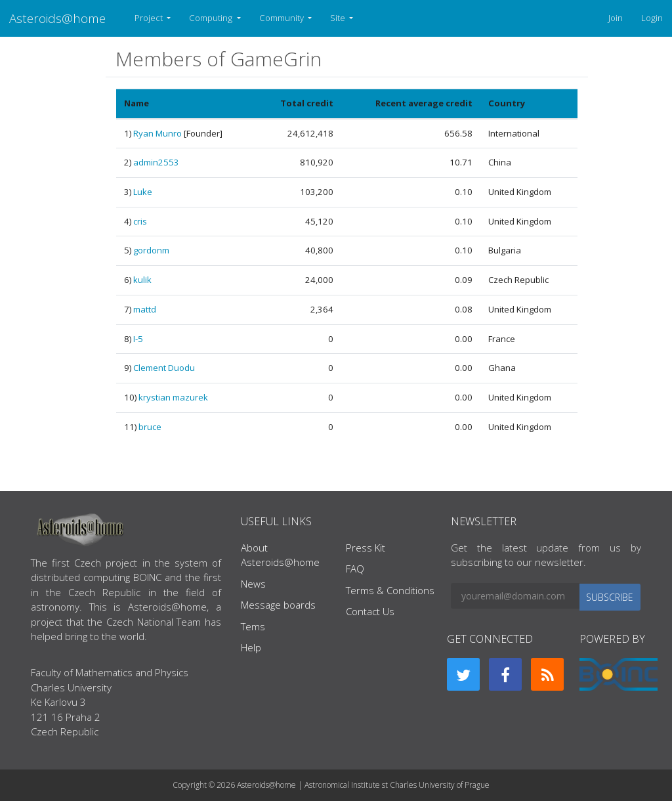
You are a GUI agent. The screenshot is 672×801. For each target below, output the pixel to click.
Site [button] (339, 18)
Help (251, 647)
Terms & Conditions (390, 590)
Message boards (278, 605)
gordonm (151, 250)
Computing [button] (212, 18)
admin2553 (156, 162)
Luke (143, 192)
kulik (142, 280)
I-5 (138, 339)
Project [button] (150, 18)
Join (616, 18)
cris (140, 221)
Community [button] (283, 18)
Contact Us (370, 611)
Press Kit (366, 548)
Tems (253, 626)
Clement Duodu (164, 368)
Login (652, 18)
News (253, 584)
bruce (150, 427)
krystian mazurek (173, 397)
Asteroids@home (57, 18)
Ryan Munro (157, 133)
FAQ (355, 569)
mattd (145, 309)
